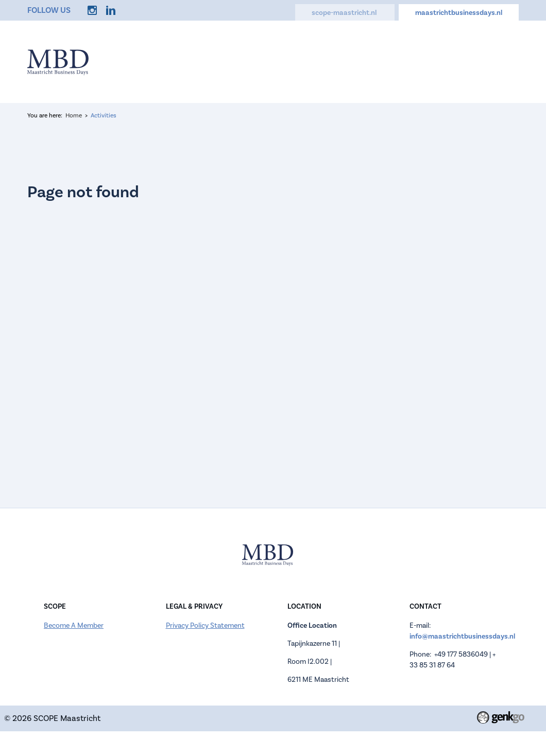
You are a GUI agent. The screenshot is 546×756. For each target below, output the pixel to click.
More (501, 62)
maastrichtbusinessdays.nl (459, 13)
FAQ (421, 62)
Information (219, 62)
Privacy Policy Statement (205, 626)
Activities (380, 62)
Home (169, 62)
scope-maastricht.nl (345, 13)
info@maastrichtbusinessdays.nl (462, 637)
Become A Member (74, 626)
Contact (460, 62)
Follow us (49, 10)
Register (273, 62)
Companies (325, 62)
